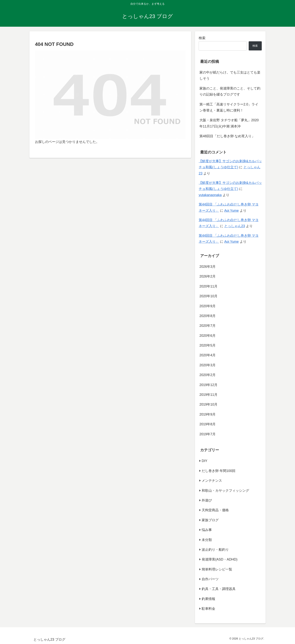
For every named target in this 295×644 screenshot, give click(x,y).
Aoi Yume (232, 211)
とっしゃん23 (235, 226)
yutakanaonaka (210, 195)
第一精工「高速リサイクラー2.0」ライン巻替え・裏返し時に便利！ (229, 107)
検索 (202, 38)
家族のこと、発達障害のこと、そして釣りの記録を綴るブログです (230, 91)
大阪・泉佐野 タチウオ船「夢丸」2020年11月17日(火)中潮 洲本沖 (229, 123)
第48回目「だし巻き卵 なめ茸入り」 (227, 136)
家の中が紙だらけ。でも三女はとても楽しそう (230, 75)
